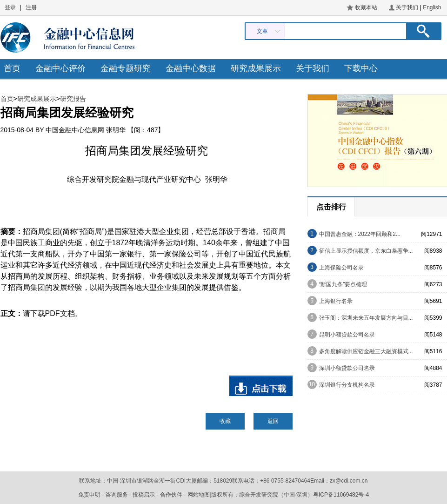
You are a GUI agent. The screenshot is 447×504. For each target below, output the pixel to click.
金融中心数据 (191, 68)
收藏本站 (366, 7)
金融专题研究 (126, 68)
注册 (31, 7)
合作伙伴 (171, 495)
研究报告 (73, 99)
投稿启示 (144, 495)
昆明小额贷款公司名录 (347, 335)
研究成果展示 (256, 68)
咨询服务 (117, 495)
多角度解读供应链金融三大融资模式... (366, 351)
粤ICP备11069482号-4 (341, 495)
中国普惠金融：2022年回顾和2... (360, 234)
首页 (12, 68)
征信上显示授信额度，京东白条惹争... (366, 251)
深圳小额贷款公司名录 (347, 368)
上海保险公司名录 (341, 268)
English (432, 7)
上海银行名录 (336, 301)
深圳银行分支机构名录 (347, 385)
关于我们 (407, 7)
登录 (10, 7)
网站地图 (199, 495)
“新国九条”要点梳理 (343, 284)
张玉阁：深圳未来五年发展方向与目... (366, 318)
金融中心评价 (60, 68)
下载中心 (361, 68)
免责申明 (89, 495)
